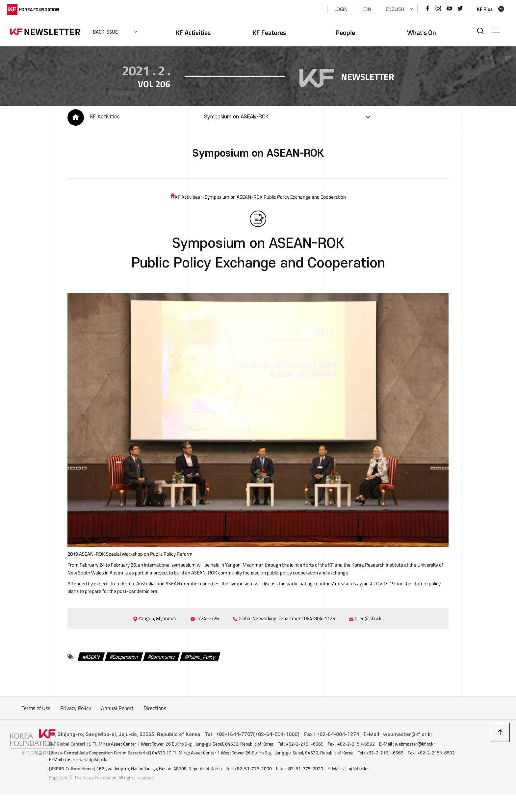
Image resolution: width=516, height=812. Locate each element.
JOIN (363, 9)
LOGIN (338, 9)
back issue (109, 32)
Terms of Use (36, 726)
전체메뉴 (494, 30)
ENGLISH (392, 9)
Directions (155, 726)
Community (162, 674)
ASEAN (87, 674)
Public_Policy (204, 674)
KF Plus (481, 9)
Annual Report (117, 726)
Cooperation (122, 674)
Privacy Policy (76, 726)
